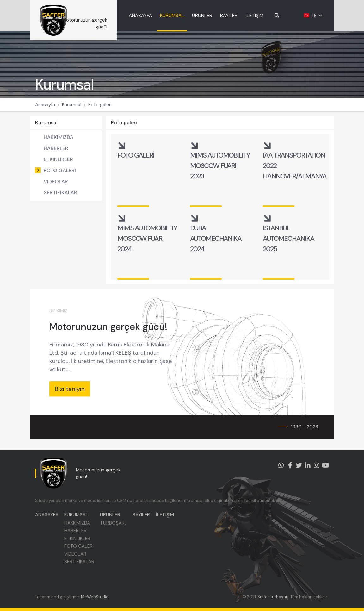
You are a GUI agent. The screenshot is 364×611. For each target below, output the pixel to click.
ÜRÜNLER (209, 16)
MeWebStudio (95, 597)
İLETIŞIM (262, 16)
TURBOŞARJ (115, 525)
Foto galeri (100, 108)
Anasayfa (45, 108)
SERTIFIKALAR (60, 196)
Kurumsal (72, 108)
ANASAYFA (148, 16)
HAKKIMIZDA (59, 140)
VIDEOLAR (56, 185)
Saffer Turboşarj (273, 597)
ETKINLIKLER (58, 162)
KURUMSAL (179, 16)
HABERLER (56, 151)
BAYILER (236, 16)
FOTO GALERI (60, 174)
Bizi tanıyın (70, 392)
